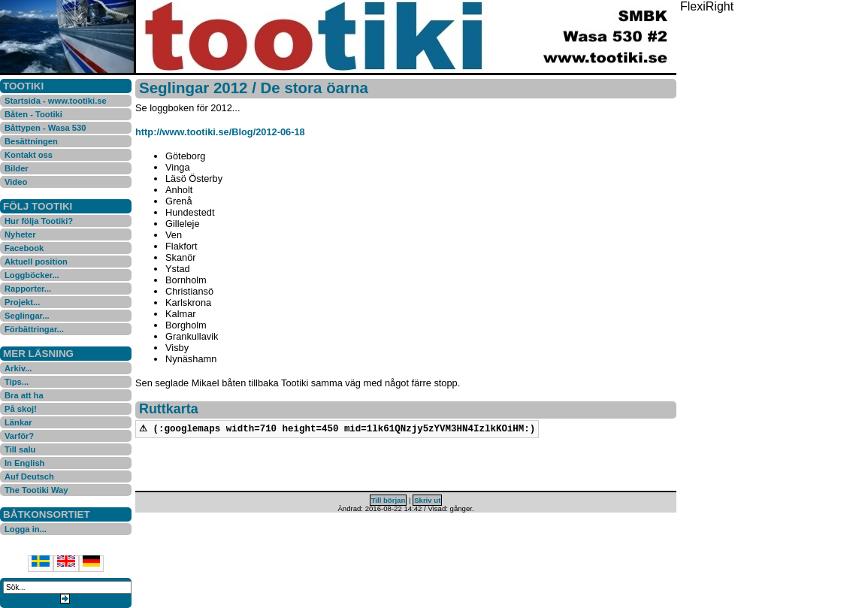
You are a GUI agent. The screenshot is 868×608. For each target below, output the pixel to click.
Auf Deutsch (29, 476)
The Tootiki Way (36, 490)
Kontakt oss (29, 155)
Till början (389, 501)
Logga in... (26, 529)
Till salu (20, 449)
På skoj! (21, 409)
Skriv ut (427, 501)
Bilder (17, 168)
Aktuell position (36, 262)
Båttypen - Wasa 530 (45, 128)
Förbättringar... (34, 329)
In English (24, 463)
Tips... (17, 382)
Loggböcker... (32, 275)
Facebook (24, 248)
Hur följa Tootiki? (39, 221)
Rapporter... (28, 289)
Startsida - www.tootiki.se (56, 101)
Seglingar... (27, 316)
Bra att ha (24, 395)
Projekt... (22, 302)
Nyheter (20, 234)
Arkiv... (18, 368)
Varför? (19, 436)
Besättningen (31, 141)
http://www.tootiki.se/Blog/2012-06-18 (220, 132)
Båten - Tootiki (33, 114)
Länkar (18, 422)
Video (16, 182)
